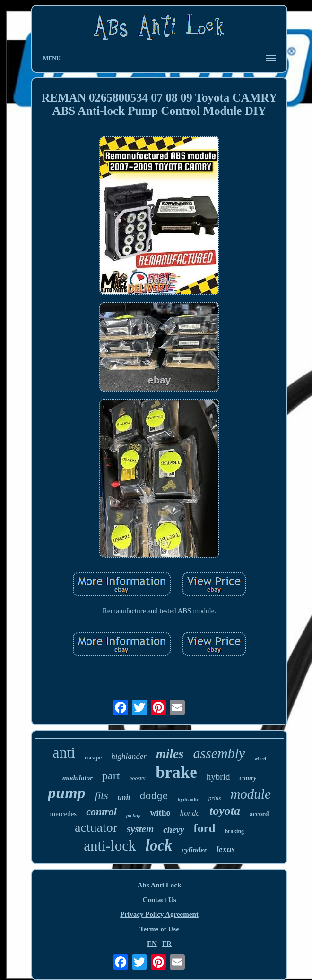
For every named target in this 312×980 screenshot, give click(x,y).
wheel (260, 759)
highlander (129, 756)
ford (205, 828)
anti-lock (110, 846)
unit (124, 797)
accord (259, 814)
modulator (78, 778)
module (250, 794)
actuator (96, 827)
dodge (154, 797)
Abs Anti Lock (160, 885)
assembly (219, 753)
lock (159, 845)
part (111, 775)
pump (66, 793)
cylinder (194, 850)
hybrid (218, 777)
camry (248, 778)
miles (170, 754)
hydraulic (188, 799)
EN (152, 944)
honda (190, 813)
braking (234, 831)
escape (93, 757)
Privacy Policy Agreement (159, 914)
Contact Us (159, 900)
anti (64, 752)
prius (215, 798)
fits (102, 796)
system (140, 829)
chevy (173, 830)
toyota (225, 811)
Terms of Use (159, 929)
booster (138, 778)
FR (167, 944)
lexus (226, 849)
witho (160, 813)
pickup (134, 815)
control (101, 812)
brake (176, 772)
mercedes (64, 814)
